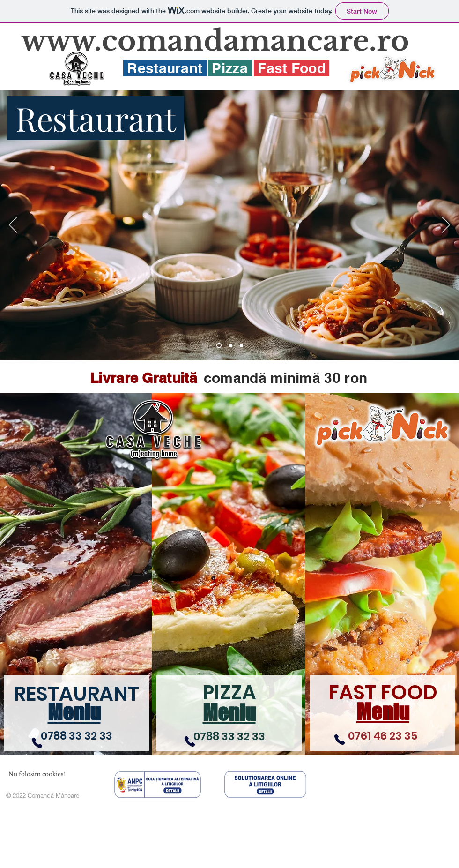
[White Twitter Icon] (441, 64)
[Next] (446, 225)
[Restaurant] (219, 346)
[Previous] (13, 225)
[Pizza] (231, 346)
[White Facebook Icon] (441, 48)
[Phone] (37, 743)
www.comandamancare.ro (215, 41)
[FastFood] (241, 346)
